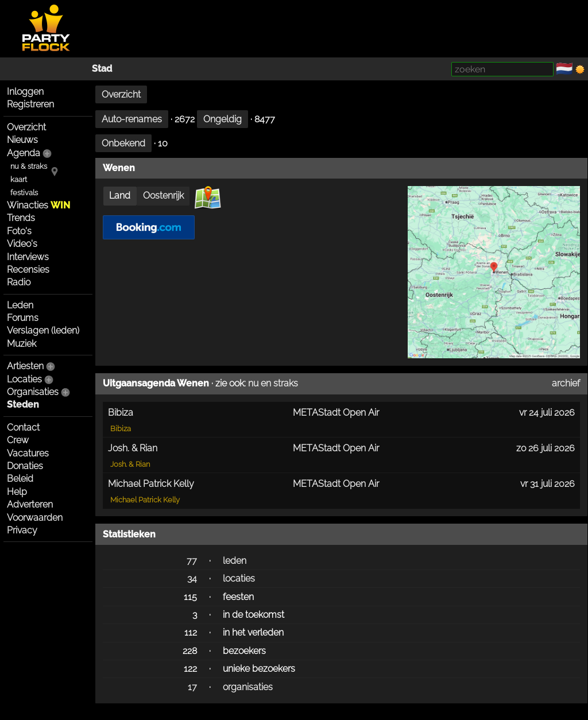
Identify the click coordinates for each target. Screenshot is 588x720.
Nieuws (22, 140)
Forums (23, 318)
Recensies (28, 270)
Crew (18, 440)
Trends (21, 218)
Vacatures (28, 453)
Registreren (30, 104)
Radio (19, 282)
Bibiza (121, 429)
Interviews (28, 257)
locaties (239, 578)
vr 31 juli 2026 (548, 484)
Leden (20, 305)
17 (192, 687)
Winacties (38, 205)
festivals (24, 193)
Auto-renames (132, 119)
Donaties (25, 466)
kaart (19, 179)
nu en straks (273, 383)
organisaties (248, 687)
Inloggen (25, 92)
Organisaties (33, 392)
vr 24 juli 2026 (547, 413)
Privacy (22, 530)
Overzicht (26, 127)
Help (17, 492)
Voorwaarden (35, 518)
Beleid (20, 479)
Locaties (24, 379)
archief (566, 383)
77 (192, 561)
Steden (23, 404)
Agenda (24, 153)
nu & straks (29, 166)
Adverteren (30, 504)
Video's (22, 244)
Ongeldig (223, 119)
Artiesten (25, 366)
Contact (23, 427)
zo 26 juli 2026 (546, 448)
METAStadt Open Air (336, 413)
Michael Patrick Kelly (145, 500)
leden (235, 561)
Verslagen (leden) (43, 330)
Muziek (22, 344)
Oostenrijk (163, 196)
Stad (102, 69)
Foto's (19, 231)
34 (192, 578)
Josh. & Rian (130, 464)
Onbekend (123, 143)
